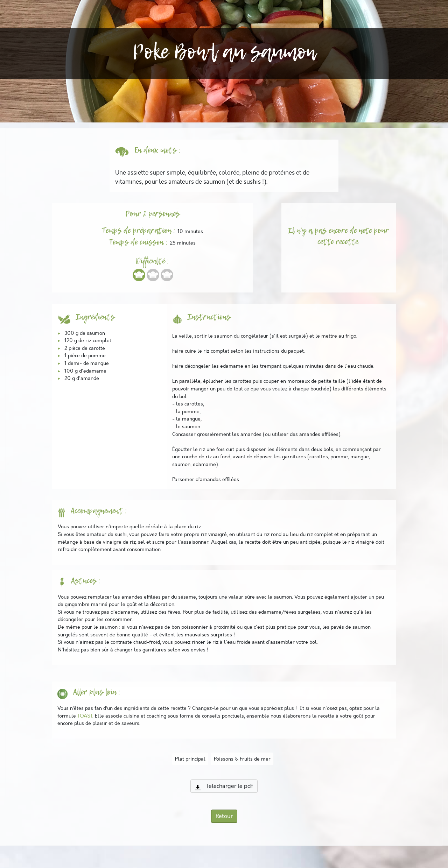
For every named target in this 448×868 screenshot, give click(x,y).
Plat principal (190, 759)
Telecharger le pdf (224, 786)
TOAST (85, 716)
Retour (224, 816)
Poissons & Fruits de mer (242, 759)
